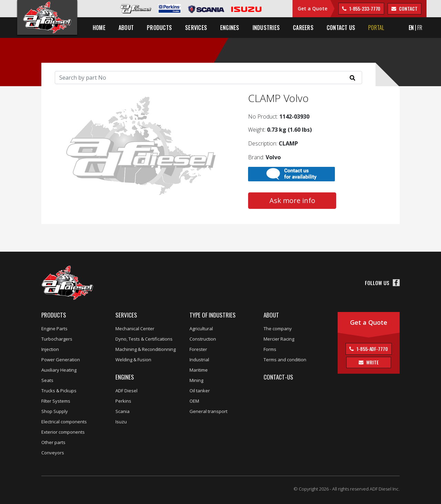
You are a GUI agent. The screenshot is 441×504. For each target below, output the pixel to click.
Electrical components (64, 422)
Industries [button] (266, 28)
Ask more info (292, 200)
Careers (303, 28)
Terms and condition (285, 360)
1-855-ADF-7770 (372, 349)
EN (411, 28)
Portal (376, 28)
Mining (196, 380)
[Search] (208, 78)
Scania (122, 411)
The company (278, 329)
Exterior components (63, 432)
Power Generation (61, 360)
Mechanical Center (135, 329)
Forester (198, 349)
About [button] (126, 28)
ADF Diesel (126, 391)
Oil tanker (200, 391)
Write (372, 362)
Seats (47, 380)
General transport (208, 411)
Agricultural (201, 329)
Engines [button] (230, 28)
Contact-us (278, 377)
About (271, 315)
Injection (50, 349)
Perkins (123, 401)
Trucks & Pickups (59, 391)
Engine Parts (54, 329)
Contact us (341, 28)
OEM (194, 401)
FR (420, 28)
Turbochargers (57, 339)
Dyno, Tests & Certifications (144, 339)
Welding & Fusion (133, 360)
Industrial (199, 360)
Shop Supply (55, 411)
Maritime (199, 370)
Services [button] (196, 28)
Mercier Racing (279, 339)
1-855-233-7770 (365, 8)
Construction (203, 339)
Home (99, 28)
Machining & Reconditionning (146, 349)
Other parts (53, 442)
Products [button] (159, 28)
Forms (270, 349)
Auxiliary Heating (59, 370)
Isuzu (121, 422)
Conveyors (53, 453)
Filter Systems (56, 401)
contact (408, 8)
